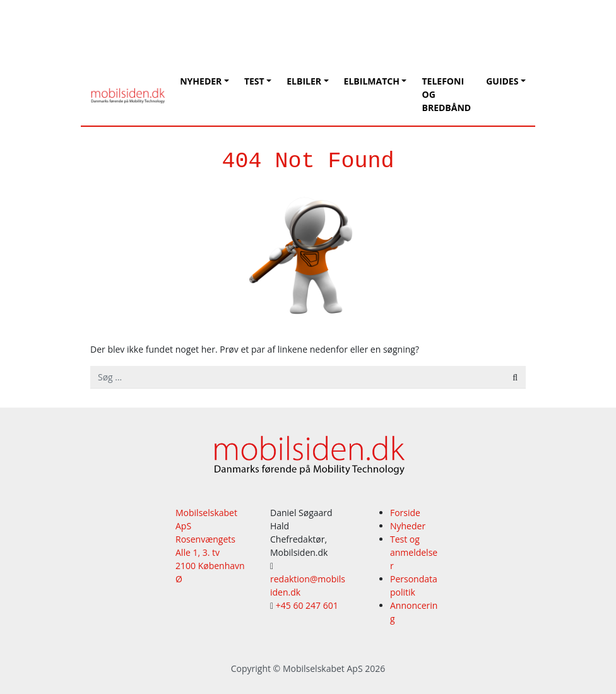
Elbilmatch (372, 81)
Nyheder (201, 81)
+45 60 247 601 (307, 605)
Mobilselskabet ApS (323, 668)
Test (254, 81)
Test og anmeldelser (414, 552)
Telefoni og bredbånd (446, 94)
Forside (405, 513)
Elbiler (304, 81)
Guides (502, 81)
